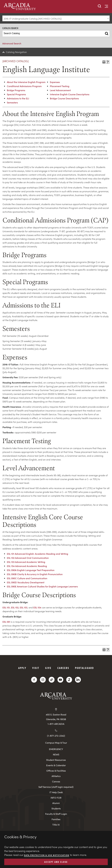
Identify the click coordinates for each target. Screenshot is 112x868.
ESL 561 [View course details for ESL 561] (6, 622)
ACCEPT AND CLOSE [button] (56, 862)
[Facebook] (34, 680)
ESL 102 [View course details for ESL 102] (15, 607)
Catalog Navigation (16, 52)
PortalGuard (84, 668)
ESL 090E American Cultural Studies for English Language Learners (42, 586)
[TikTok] (52, 680)
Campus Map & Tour (56, 743)
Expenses (55, 82)
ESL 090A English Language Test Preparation (31, 570)
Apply (22, 668)
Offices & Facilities (56, 771)
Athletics (56, 776)
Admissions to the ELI (18, 98)
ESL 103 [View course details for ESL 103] (24, 607)
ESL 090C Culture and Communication (27, 578)
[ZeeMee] (69, 680)
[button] (100, 6)
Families (56, 819)
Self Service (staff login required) (56, 787)
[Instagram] (43, 680)
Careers (63, 668)
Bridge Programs (16, 90)
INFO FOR (56, 798)
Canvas (56, 781)
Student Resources (56, 760)
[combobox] (56, 18)
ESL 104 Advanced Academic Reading (27, 566)
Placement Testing (60, 86)
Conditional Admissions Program (24, 86)
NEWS (56, 754)
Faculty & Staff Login (56, 814)
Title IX (56, 825)
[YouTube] (60, 680)
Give (48, 668)
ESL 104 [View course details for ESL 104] (37, 607)
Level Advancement (60, 90)
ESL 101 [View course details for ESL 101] (6, 607)
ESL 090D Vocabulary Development (26, 582)
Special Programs (16, 94)
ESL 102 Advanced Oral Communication (28, 558)
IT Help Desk (56, 792)
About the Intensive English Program (26, 82)
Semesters (12, 102)
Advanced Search (12, 43)
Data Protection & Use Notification (47, 855)
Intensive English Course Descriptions (70, 94)
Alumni (56, 803)
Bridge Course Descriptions (64, 98)
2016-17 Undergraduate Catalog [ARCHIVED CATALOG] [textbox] (33, 19)
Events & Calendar (56, 765)
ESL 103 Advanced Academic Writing (26, 562)
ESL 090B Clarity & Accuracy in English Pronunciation (35, 574)
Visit (36, 668)
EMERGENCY (56, 749)
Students (56, 808)
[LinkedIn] (78, 680)
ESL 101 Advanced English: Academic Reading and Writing (38, 554)
